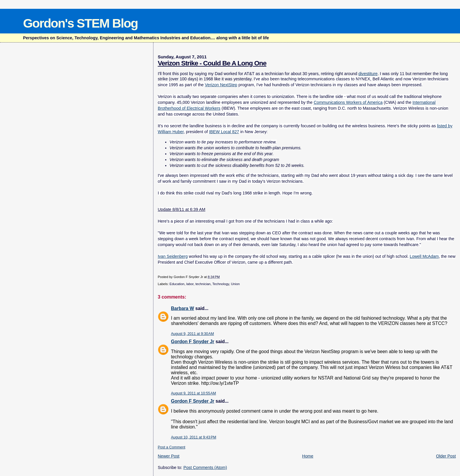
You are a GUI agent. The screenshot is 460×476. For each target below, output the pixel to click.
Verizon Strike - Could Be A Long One (212, 63)
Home (308, 456)
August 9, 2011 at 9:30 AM (193, 334)
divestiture (368, 74)
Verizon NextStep (221, 85)
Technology (221, 284)
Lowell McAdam (424, 256)
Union (235, 284)
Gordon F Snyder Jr (193, 342)
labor (190, 284)
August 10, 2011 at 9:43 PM (194, 437)
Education (177, 284)
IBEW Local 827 (224, 132)
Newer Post (169, 456)
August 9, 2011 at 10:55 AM (194, 393)
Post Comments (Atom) (205, 467)
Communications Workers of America (348, 102)
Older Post (446, 456)
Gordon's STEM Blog (80, 23)
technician (203, 284)
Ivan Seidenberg (173, 256)
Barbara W (183, 308)
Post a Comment (172, 447)
